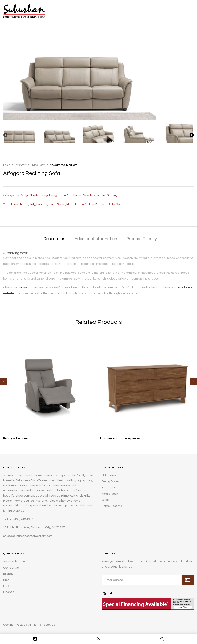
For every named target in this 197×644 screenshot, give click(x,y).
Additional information (96, 239)
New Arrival (98, 195)
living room (57, 205)
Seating (112, 195)
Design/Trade (29, 195)
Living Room (38, 165)
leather (42, 205)
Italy (32, 205)
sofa (119, 205)
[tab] (54, 239)
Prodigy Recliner (16, 438)
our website (26, 288)
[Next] (192, 136)
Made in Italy (75, 205)
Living (44, 195)
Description (54, 239)
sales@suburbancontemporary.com (28, 536)
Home (7, 165)
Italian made (20, 205)
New (86, 195)
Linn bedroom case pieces (121, 438)
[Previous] (5, 136)
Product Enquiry (142, 239)
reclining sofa (105, 205)
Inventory (21, 165)
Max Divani (74, 195)
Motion (90, 205)
